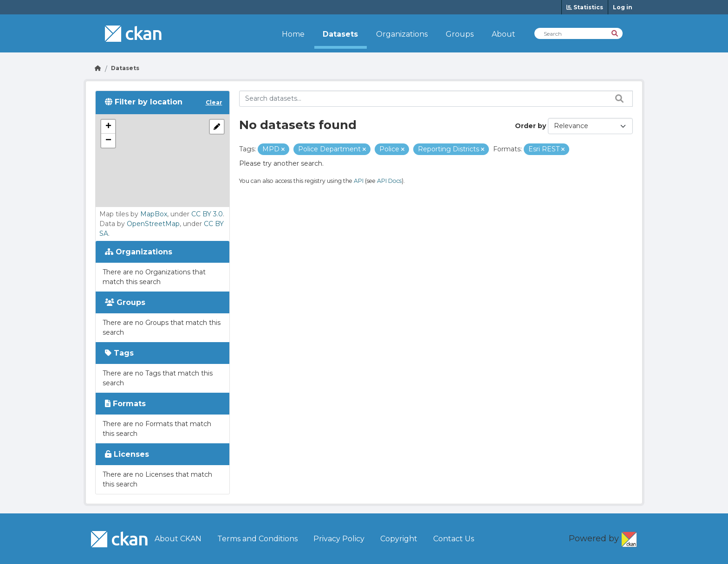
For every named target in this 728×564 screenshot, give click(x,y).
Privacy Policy (339, 539)
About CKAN (178, 539)
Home (293, 34)
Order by (530, 126)
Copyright (399, 539)
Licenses (127, 454)
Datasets (340, 34)
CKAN (629, 538)
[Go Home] (98, 68)
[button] (108, 127)
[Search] (615, 33)
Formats (125, 404)
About (504, 34)
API (359, 181)
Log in (623, 7)
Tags (119, 353)
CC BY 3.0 (207, 214)
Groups (460, 34)
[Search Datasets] (578, 33)
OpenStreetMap (153, 224)
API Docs (389, 181)
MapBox (154, 214)
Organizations (402, 34)
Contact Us (454, 539)
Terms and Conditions (257, 539)
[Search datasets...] (436, 99)
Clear (214, 102)
